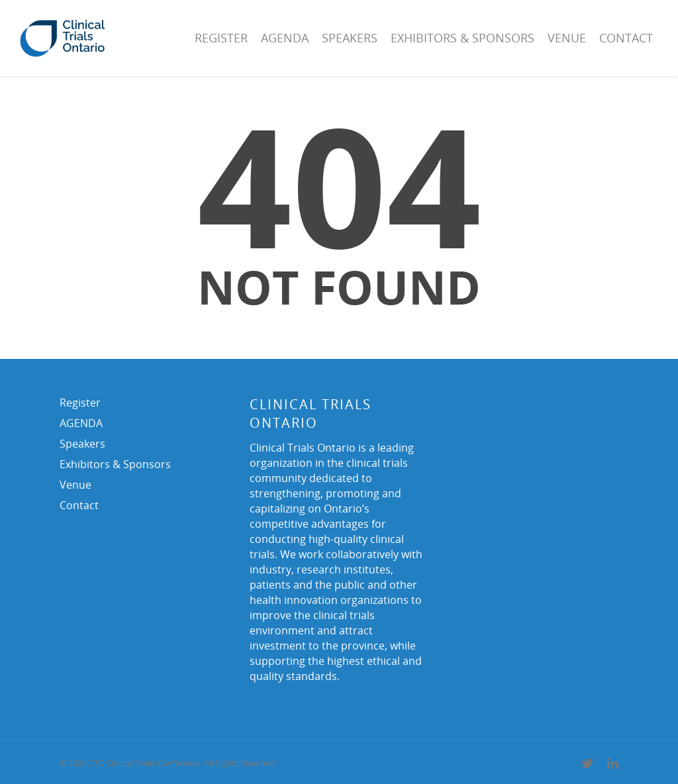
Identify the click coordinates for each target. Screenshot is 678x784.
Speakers (350, 38)
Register (221, 38)
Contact (626, 38)
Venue (567, 38)
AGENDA (285, 38)
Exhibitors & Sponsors (462, 38)
